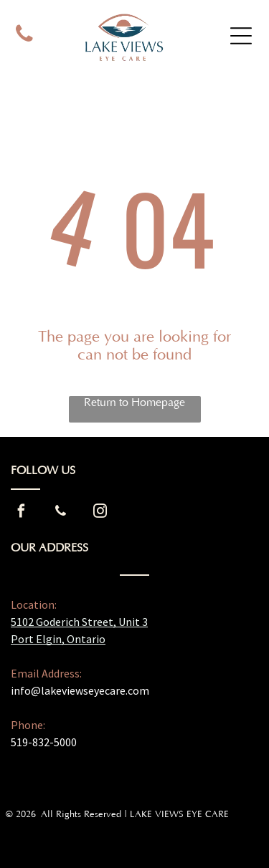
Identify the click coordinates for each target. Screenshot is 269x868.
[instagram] (100, 513)
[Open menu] (241, 36)
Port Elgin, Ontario (58, 639)
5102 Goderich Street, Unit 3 (79, 622)
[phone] (25, 36)
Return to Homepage (134, 402)
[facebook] (21, 513)
